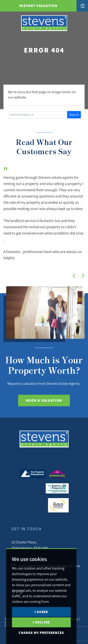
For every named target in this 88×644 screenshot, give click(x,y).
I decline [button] (41, 622)
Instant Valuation (38, 6)
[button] (74, 276)
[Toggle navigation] (82, 5)
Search (74, 115)
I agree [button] (41, 612)
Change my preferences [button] (41, 633)
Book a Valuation (44, 400)
